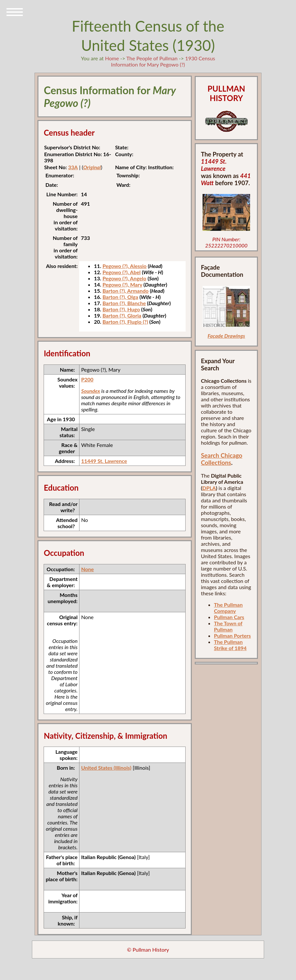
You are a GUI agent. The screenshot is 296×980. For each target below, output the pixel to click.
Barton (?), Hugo (121, 309)
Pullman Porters (232, 636)
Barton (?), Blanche (124, 303)
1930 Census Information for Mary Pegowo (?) (163, 61)
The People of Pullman (152, 58)
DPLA (209, 488)
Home (112, 58)
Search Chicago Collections (222, 459)
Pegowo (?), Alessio (125, 266)
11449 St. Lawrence (104, 461)
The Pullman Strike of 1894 (230, 645)
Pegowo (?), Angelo (125, 278)
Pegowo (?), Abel (122, 272)
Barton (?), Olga (120, 297)
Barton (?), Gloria (122, 315)
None (87, 569)
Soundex (91, 391)
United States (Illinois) (106, 768)
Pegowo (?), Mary (122, 284)
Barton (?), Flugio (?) (125, 322)
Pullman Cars (229, 617)
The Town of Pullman (228, 626)
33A (73, 167)
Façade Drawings (226, 336)
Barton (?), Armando (126, 291)
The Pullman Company (228, 608)
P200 (87, 379)
